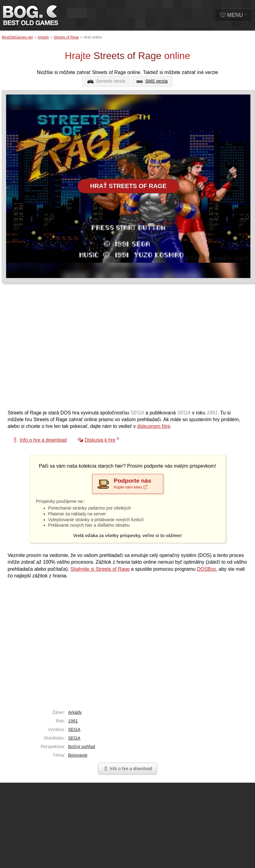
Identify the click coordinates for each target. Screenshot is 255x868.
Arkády (43, 37)
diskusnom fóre (154, 426)
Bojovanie (78, 755)
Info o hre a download (127, 769)
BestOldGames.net (17, 37)
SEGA (74, 729)
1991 (73, 721)
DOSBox (206, 569)
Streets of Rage (66, 37)
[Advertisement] (57, 349)
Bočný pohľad (82, 747)
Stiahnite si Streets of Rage (100, 569)
